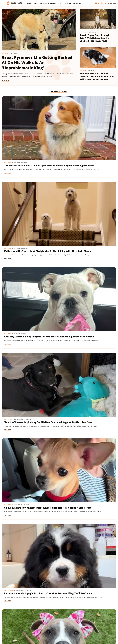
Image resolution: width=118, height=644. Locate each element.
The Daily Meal (92, 628)
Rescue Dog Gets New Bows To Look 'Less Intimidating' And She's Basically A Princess (19, 236)
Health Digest (70, 625)
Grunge (62, 625)
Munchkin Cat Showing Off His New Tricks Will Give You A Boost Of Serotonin (20, 400)
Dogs (29, 3)
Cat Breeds (7, 394)
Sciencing (53, 628)
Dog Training (86, 284)
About (52, 614)
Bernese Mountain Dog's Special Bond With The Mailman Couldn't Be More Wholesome (96, 457)
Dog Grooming (86, 174)
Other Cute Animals (48, 3)
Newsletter (110, 3)
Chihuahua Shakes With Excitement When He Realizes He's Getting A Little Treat (59, 181)
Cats (35, 3)
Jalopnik (101, 625)
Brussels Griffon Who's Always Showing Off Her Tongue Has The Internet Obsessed (18, 512)
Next (63, 599)
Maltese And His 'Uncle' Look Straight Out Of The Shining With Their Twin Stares (59, 124)
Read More (5, 81)
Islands (94, 625)
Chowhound (15, 625)
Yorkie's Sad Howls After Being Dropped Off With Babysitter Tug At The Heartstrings (57, 402)
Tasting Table (82, 628)
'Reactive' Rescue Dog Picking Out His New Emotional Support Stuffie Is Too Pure (20, 181)
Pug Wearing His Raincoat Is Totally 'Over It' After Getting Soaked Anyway (97, 400)
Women (58, 630)
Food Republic (37, 625)
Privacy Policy (62, 614)
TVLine (51, 630)
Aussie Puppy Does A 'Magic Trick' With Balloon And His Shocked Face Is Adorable (95, 38)
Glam (56, 625)
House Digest (80, 625)
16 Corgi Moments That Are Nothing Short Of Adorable (19, 454)
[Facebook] (93, 3)
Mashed (8, 628)
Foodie (29, 625)
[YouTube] (96, 3)
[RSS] (102, 3)
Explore (23, 625)
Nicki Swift (26, 628)
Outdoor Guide (35, 628)
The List (101, 628)
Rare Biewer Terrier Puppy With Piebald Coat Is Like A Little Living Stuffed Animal (58, 290)
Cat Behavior (47, 450)
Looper (107, 625)
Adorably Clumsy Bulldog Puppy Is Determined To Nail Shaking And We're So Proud (97, 124)
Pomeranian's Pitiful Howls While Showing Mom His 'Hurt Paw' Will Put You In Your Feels (97, 568)
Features (77, 3)
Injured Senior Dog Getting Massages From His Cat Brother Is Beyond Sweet (19, 566)
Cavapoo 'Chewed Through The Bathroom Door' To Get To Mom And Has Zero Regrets (19, 292)
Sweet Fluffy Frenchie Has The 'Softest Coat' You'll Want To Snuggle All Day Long (96, 512)
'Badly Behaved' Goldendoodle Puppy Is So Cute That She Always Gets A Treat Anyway (59, 512)
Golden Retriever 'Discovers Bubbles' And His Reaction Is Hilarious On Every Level (58, 566)
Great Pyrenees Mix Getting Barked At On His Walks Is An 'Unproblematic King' (37, 63)
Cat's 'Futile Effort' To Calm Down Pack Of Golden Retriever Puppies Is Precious (59, 456)
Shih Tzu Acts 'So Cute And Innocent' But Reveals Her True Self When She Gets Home (97, 77)
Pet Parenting (65, 3)
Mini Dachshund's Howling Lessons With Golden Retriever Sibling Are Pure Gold (57, 347)
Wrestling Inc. (66, 630)
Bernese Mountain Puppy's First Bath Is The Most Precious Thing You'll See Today (96, 181)
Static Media (49, 618)
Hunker (88, 625)
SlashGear (69, 628)
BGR (8, 625)
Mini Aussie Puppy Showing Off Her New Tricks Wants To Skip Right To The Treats (98, 290)
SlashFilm (61, 628)
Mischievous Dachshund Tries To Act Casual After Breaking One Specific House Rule (97, 236)
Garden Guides (48, 625)
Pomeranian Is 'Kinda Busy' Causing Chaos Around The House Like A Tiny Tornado (58, 235)
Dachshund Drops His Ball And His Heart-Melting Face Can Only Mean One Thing (19, 345)
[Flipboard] (99, 3)
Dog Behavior (8, 174)
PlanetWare (45, 628)
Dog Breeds (5, 53)
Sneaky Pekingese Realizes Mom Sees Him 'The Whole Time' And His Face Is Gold (96, 345)
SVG (75, 628)
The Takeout (109, 628)
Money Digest (16, 628)
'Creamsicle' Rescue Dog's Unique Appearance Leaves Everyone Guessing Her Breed (19, 126)
